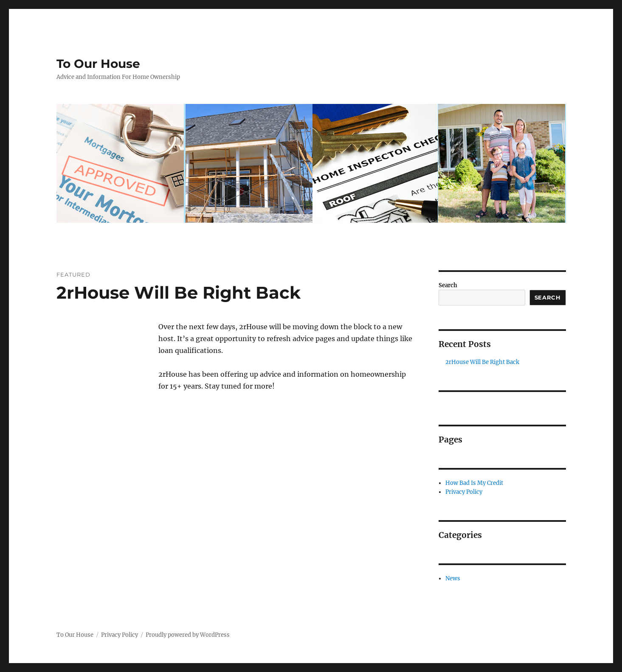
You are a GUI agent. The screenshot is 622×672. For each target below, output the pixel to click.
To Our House (98, 64)
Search (448, 285)
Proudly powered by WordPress (188, 635)
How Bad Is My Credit (474, 483)
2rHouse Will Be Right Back (179, 293)
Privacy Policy (464, 492)
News (453, 578)
